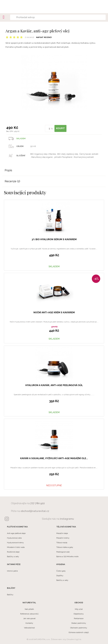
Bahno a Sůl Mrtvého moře (67, 557)
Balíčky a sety (13, 557)
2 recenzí (29, 37)
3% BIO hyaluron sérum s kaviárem (54, 239)
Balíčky (10, 595)
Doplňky (60, 576)
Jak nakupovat (29, 618)
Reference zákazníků (29, 614)
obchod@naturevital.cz (35, 511)
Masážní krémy (63, 538)
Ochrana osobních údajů (79, 632)
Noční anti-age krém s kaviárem (54, 312)
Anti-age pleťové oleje (16, 533)
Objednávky (79, 614)
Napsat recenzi (44, 37)
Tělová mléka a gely (65, 547)
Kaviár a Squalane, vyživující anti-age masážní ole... (54, 458)
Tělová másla (62, 543)
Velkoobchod (29, 628)
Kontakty (29, 623)
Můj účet (79, 609)
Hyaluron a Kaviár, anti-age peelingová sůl (54, 385)
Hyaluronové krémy (15, 543)
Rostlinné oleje (13, 552)
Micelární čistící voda (16, 547)
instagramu (67, 519)
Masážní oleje (62, 533)
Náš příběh (29, 609)
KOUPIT (60, 128)
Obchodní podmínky (79, 628)
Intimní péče (12, 571)
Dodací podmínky (79, 623)
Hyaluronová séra (14, 538)
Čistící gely (61, 571)
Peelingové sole (63, 552)
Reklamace (79, 618)
